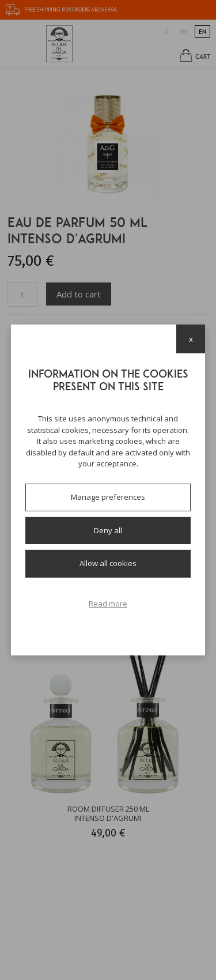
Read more (108, 604)
